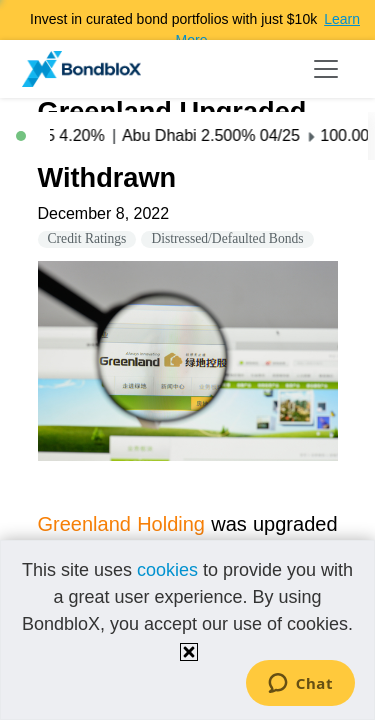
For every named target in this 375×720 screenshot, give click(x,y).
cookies (167, 570)
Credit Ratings (87, 238)
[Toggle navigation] (326, 69)
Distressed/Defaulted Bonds (227, 238)
